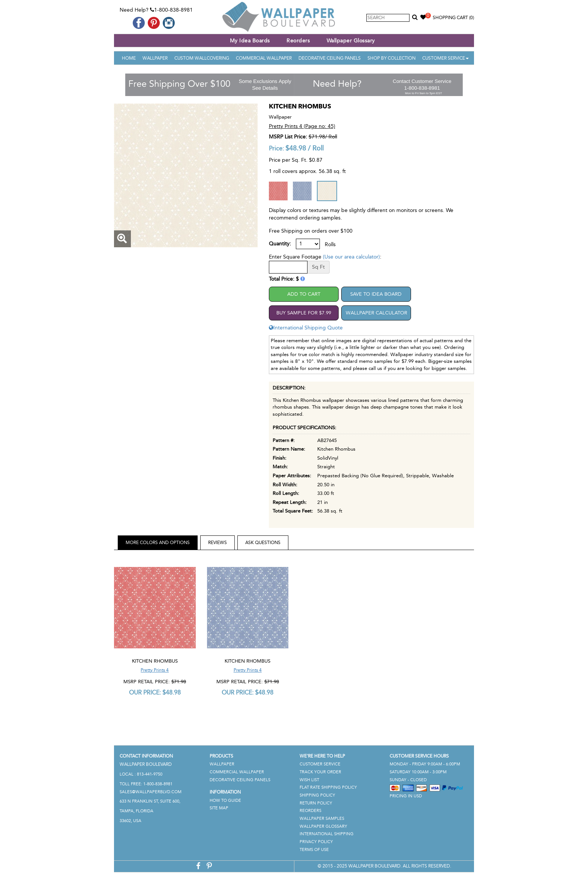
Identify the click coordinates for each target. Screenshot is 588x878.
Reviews (217, 543)
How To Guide (225, 801)
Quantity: (280, 244)
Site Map (219, 808)
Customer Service (445, 58)
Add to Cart (304, 294)
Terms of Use (314, 850)
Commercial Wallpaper (264, 58)
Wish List (309, 780)
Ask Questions (263, 543)
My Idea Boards (250, 41)
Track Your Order (320, 772)
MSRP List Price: (288, 137)
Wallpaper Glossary (351, 41)
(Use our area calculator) (351, 257)
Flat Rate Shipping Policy (328, 787)
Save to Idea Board (376, 294)
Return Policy (316, 803)
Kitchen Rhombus (155, 661)
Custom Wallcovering (202, 58)
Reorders (298, 41)
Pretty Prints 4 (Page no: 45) (302, 126)
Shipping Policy (317, 795)
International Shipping (327, 834)
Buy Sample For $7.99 (304, 313)
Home (129, 58)
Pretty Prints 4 (155, 670)
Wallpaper (155, 58)
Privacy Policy (316, 842)
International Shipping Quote (306, 328)
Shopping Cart (453, 18)
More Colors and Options (158, 543)
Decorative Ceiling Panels (330, 58)
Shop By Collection (391, 58)
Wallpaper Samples (322, 819)
